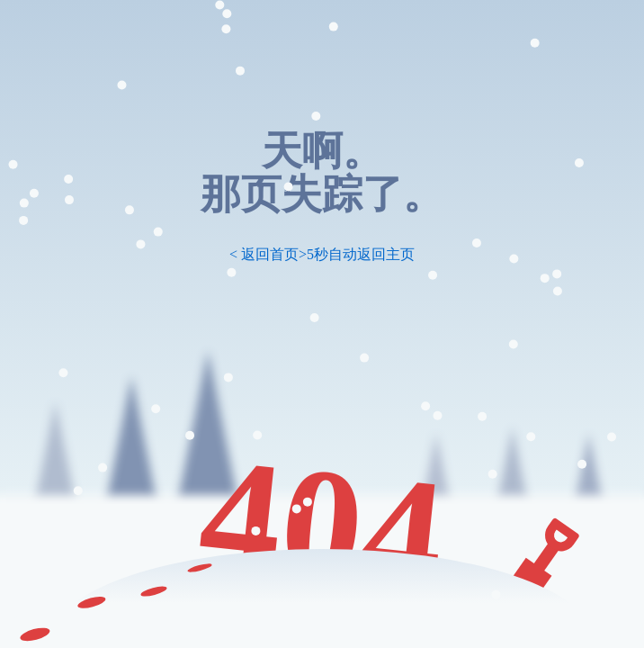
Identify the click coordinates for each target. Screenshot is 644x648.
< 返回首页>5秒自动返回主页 (322, 254)
